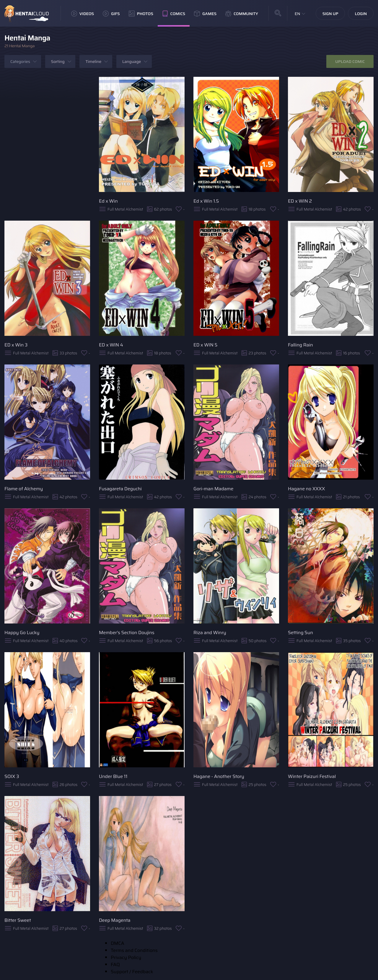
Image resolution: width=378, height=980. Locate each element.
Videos (83, 14)
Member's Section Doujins (127, 633)
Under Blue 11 (113, 776)
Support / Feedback (132, 972)
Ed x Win (108, 201)
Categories (20, 61)
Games (205, 14)
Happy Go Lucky (22, 633)
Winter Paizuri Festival (312, 776)
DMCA (118, 943)
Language (132, 61)
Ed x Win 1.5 (206, 201)
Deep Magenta (115, 920)
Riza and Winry (210, 633)
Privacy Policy (126, 957)
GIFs (111, 14)
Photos (141, 14)
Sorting (58, 61)
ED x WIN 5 (205, 345)
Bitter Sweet (18, 920)
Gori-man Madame (213, 489)
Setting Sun (300, 633)
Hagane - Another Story (219, 776)
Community (242, 14)
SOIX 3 (12, 776)
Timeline (93, 61)
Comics (174, 14)
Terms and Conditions (134, 950)
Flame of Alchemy (24, 489)
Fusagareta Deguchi (120, 489)
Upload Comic (350, 61)
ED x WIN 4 (111, 345)
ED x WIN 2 (300, 201)
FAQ (115, 964)
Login (361, 14)
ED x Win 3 (16, 345)
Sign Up (330, 14)
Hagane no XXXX (306, 489)
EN (298, 14)
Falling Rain (300, 345)
